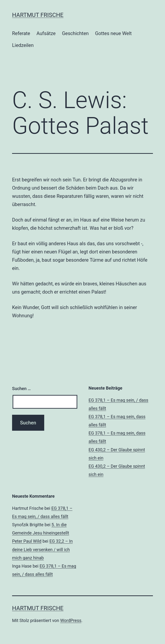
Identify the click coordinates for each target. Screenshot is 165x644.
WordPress (71, 620)
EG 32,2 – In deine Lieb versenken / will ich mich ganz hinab (42, 549)
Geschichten (75, 33)
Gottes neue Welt (113, 33)
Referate (21, 33)
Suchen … (21, 389)
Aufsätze (46, 33)
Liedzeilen (23, 45)
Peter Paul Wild (27, 541)
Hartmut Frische (38, 15)
